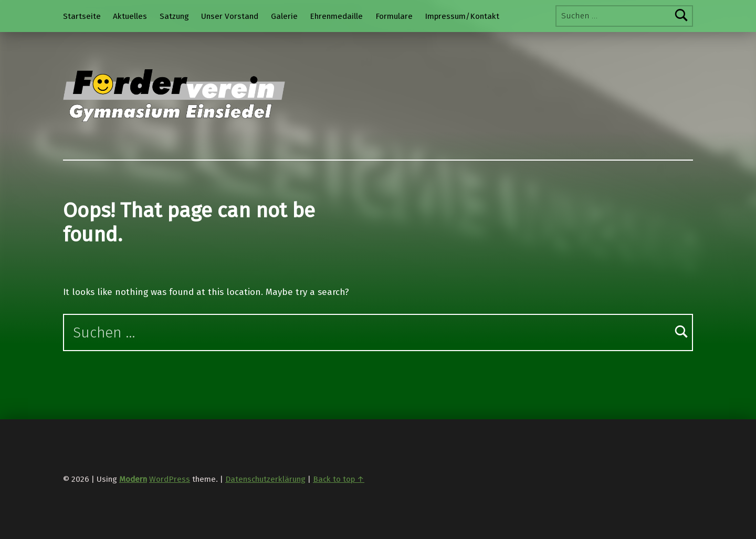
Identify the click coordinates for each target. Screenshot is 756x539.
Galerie (284, 16)
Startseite (82, 16)
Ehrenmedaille (336, 16)
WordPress (170, 479)
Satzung (174, 16)
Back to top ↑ (339, 479)
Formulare (394, 16)
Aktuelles (130, 16)
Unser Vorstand (230, 16)
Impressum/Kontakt (462, 16)
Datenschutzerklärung (265, 479)
